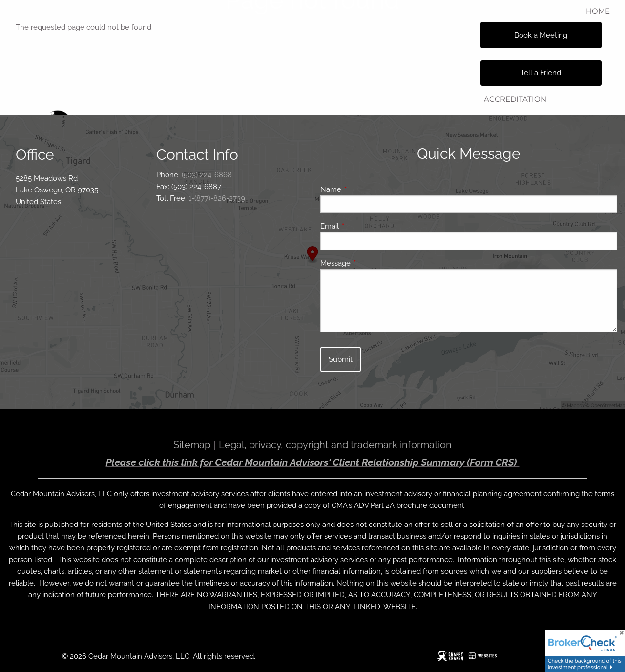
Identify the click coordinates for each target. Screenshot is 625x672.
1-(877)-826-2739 (217, 198)
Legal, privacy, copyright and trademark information (335, 445)
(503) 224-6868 (207, 175)
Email (365, 226)
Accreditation (515, 99)
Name (366, 189)
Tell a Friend (541, 73)
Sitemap (192, 445)
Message (371, 263)
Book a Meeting (541, 35)
